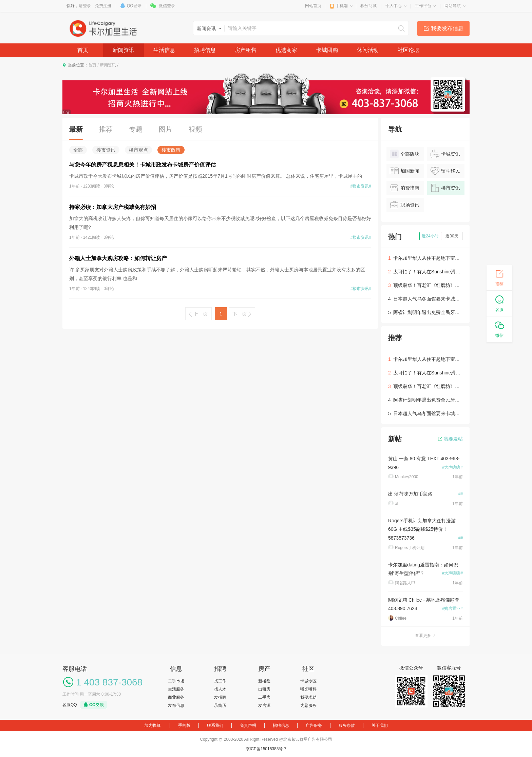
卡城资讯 (445, 154)
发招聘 (220, 697)
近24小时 (430, 236)
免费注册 (103, 6)
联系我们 (215, 725)
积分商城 (368, 6)
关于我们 (380, 725)
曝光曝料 (308, 689)
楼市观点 (138, 150)
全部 (78, 150)
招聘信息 (205, 50)
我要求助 (308, 697)
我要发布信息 (447, 28)
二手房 (264, 697)
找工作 (220, 681)
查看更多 (425, 636)
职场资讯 (405, 205)
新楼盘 (264, 681)
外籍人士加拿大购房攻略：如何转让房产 (118, 258)
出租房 (264, 689)
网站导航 (453, 6)
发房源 (264, 705)
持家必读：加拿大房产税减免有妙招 (113, 207)
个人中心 (394, 6)
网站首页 (313, 6)
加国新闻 (405, 171)
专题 (136, 129)
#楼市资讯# (361, 186)
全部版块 (405, 154)
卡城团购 (327, 50)
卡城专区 (308, 681)
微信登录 (167, 6)
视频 (195, 129)
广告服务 (314, 725)
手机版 (184, 725)
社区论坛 (408, 50)
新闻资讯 (123, 50)
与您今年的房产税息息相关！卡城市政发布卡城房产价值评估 (142, 165)
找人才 (220, 689)
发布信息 (176, 705)
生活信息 (164, 50)
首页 (83, 50)
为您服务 (308, 705)
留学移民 (445, 171)
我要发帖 (450, 439)
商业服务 (176, 697)
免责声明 (248, 725)
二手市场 (176, 681)
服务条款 (347, 725)
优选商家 (286, 50)
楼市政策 (171, 150)
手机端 (342, 6)
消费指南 (405, 188)
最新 (76, 129)
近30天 (452, 236)
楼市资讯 (106, 150)
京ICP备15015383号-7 (266, 749)
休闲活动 (368, 50)
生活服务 (176, 689)
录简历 (220, 705)
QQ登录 (134, 6)
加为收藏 (152, 725)
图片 (166, 129)
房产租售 (246, 50)
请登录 (85, 6)
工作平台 (423, 6)
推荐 (106, 129)
